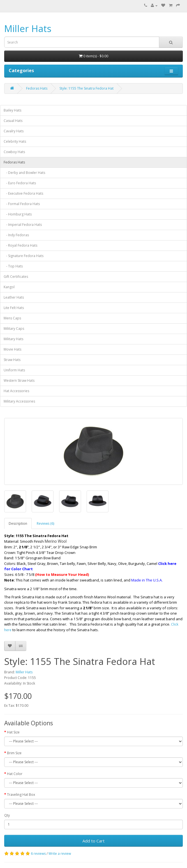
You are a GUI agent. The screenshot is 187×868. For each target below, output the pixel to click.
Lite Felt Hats (14, 308)
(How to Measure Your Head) (62, 574)
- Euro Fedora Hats (20, 183)
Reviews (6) (45, 523)
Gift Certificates (16, 277)
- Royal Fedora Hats (20, 245)
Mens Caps (12, 318)
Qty (7, 815)
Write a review (60, 854)
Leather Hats (14, 297)
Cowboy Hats (14, 152)
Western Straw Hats (19, 380)
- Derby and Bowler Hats (24, 173)
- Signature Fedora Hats (24, 256)
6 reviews (38, 854)
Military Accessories (19, 401)
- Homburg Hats (18, 214)
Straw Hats (12, 360)
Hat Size (13, 732)
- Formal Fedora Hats (22, 204)
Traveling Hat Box (21, 795)
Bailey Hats (12, 110)
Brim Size (14, 753)
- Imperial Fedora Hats (23, 225)
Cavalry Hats (14, 131)
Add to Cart (93, 841)
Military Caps (14, 329)
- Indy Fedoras (16, 235)
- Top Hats (13, 266)
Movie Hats (12, 349)
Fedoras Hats (37, 88)
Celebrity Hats (15, 141)
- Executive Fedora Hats (23, 193)
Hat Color (15, 774)
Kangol (9, 287)
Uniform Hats (14, 370)
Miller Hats (28, 29)
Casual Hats (13, 121)
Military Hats (13, 339)
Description (18, 523)
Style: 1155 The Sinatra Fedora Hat (86, 88)
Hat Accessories (16, 391)
